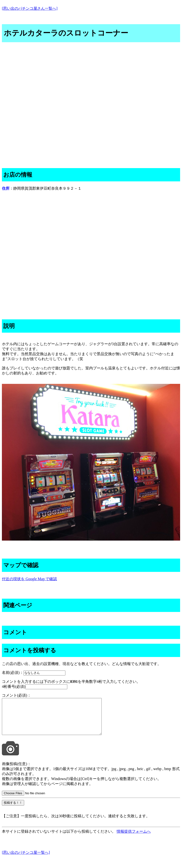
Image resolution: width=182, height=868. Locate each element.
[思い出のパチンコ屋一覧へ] (26, 860)
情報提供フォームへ (134, 838)
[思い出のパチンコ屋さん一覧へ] (30, 8)
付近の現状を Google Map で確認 (29, 579)
